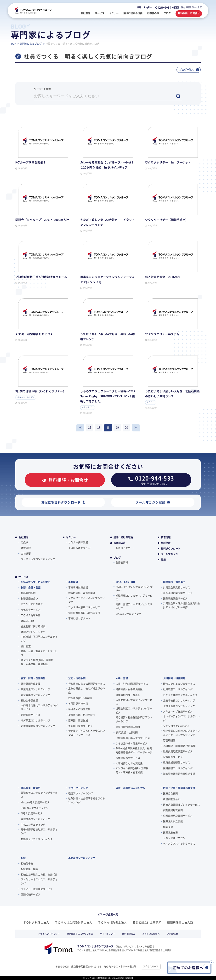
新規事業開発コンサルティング (38, 726)
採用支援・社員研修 (127, 732)
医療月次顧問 (170, 793)
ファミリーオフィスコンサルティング (87, 600)
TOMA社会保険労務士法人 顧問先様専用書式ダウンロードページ (134, 750)
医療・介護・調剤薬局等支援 (179, 788)
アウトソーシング (78, 788)
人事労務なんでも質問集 (129, 763)
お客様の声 (120, 543)
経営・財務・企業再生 (33, 678)
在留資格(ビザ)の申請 (80, 698)
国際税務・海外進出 (174, 582)
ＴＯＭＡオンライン (79, 548)
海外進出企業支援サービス (178, 593)
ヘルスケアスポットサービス (179, 844)
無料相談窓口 (129, 934)
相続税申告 (27, 863)
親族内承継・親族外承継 (82, 593)
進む (136, 428)
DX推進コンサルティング (35, 808)
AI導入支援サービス (32, 813)
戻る (80, 428)
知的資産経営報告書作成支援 (84, 613)
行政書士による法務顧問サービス (87, 684)
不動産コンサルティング (82, 858)
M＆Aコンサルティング (128, 614)
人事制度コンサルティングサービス (134, 702)
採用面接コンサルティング (178, 768)
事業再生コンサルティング (35, 689)
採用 (139, 7)
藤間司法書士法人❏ (180, 922)
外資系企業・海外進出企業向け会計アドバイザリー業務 (181, 605)
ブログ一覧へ (189, 70)
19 (117, 427)
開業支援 (168, 827)
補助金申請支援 (29, 700)
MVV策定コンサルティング (36, 720)
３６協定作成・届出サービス (132, 743)
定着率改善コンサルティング (179, 700)
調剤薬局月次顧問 (173, 810)
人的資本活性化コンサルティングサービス (39, 707)
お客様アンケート (125, 548)
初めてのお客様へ (151, 934)
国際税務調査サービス (175, 598)
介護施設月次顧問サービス (178, 816)
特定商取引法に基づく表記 (80, 934)
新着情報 (166, 537)
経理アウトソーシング (33, 632)
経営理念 (26, 548)
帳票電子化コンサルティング (37, 839)
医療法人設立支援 (173, 821)
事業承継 (73, 582)
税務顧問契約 (28, 593)
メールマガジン (169, 554)
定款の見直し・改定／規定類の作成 (87, 690)
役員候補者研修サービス (176, 762)
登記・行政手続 (77, 678)
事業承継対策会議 (78, 587)
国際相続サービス (31, 894)
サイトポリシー (107, 934)
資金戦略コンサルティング (35, 695)
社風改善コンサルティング (178, 689)
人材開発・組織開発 (174, 678)
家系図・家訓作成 (78, 720)
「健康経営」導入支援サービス (133, 738)
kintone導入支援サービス (35, 802)
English (148, 7)
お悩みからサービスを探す (35, 582)
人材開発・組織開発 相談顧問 (179, 746)
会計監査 (26, 646)
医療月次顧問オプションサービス (181, 805)
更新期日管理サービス (80, 726)
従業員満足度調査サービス (178, 751)
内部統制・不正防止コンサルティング (39, 639)
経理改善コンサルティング (35, 819)
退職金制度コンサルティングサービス (134, 710)
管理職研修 (169, 740)
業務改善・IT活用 (31, 788)
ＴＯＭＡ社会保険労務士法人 (74, 922)
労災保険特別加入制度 (128, 727)
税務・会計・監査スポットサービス (39, 653)
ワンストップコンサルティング (38, 559)
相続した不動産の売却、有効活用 (39, 874)
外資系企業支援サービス (176, 587)
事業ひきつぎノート (79, 618)
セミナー (71, 537)
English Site (172, 934)
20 (126, 427)
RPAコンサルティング (33, 825)
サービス (23, 577)
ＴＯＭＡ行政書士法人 (112, 922)
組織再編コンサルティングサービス (134, 598)
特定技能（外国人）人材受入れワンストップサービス (87, 733)
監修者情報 (122, 562)
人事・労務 (122, 678)
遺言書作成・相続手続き (82, 715)
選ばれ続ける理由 (123, 537)
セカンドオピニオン (32, 604)
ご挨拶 (25, 542)
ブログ (117, 558)
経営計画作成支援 (31, 684)
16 (90, 427)
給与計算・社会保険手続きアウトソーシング (134, 719)
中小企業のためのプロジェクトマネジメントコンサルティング (181, 733)
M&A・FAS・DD (125, 582)
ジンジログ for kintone (176, 726)
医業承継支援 (170, 832)
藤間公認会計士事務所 (147, 922)
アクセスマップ (151, 966)
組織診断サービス (31, 715)
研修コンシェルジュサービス (179, 684)
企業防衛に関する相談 (33, 626)
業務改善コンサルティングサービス (39, 795)
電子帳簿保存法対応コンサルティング (39, 831)
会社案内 (23, 537)
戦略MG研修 (28, 621)
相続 (23, 858)
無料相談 (166, 543)
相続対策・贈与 (29, 869)
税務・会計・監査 (31, 587)
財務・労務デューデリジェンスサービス (134, 606)
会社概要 (26, 554)
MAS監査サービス (31, 610)
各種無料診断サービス (128, 758)
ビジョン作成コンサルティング (180, 695)
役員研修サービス (173, 757)
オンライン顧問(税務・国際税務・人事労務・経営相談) (37, 662)
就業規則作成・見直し (128, 695)
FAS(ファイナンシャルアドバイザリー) (134, 589)
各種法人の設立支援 (79, 709)
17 (99, 427)
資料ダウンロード (171, 549)
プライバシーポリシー (49, 934)
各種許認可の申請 (78, 704)
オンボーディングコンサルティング (181, 718)
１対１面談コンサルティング (179, 706)
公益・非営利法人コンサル (130, 788)
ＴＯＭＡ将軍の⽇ (31, 615)
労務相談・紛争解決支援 (129, 689)
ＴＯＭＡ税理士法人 (36, 922)
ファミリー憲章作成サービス (84, 607)
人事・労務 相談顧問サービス (132, 684)
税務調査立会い (29, 598)
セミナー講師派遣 (78, 542)
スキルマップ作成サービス (178, 711)
